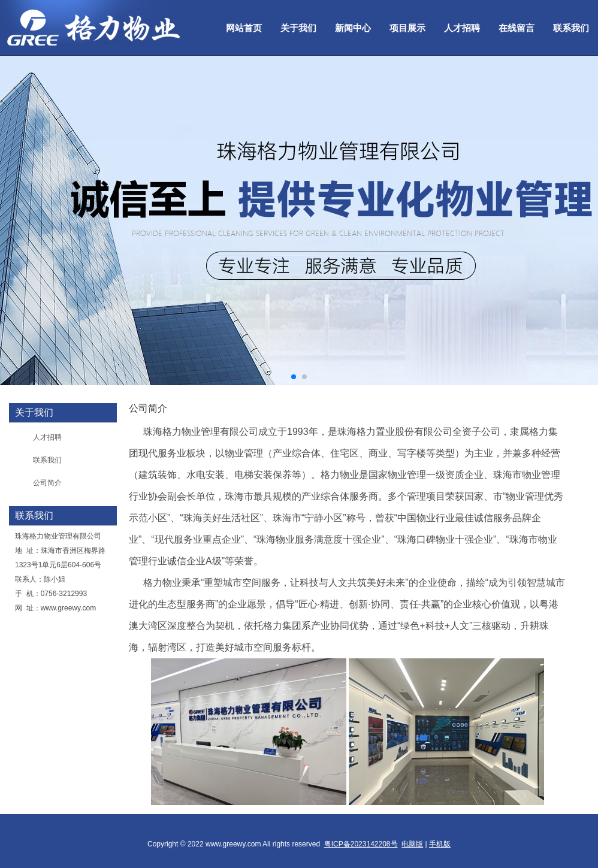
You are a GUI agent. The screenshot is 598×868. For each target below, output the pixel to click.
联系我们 (571, 28)
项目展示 (407, 28)
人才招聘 (462, 28)
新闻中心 (353, 28)
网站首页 (244, 28)
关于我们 (298, 28)
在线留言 (517, 28)
